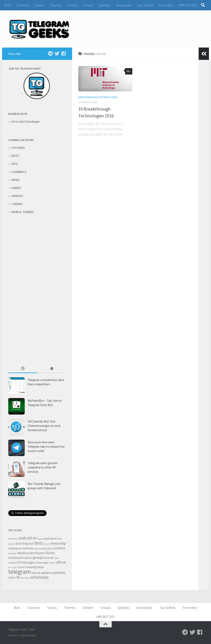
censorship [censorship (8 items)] (58, 543)
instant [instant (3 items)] (12, 563)
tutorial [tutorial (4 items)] (36, 573)
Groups (88, 5)
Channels (23, 5)
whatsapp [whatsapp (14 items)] (40, 577)
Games (40, 5)
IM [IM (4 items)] (52, 558)
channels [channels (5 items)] (28, 548)
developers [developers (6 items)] (37, 553)
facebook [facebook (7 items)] (15, 558)
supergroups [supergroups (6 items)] (35, 567)
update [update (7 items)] (46, 573)
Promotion (166, 5)
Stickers (72, 5)
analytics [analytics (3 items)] (13, 539)
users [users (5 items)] (12, 577)
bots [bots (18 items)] (39, 543)
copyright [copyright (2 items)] (13, 553)
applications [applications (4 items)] (50, 538)
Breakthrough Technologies (98, 97)
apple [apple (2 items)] (40, 539)
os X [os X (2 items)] (10, 567)
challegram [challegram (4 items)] (15, 548)
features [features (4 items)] (28, 558)
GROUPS (17, 196)
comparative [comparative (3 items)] (46, 548)
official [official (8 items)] (61, 562)
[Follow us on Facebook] (63, 54)
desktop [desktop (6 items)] (23, 553)
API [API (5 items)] (35, 538)
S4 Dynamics (29, 635)
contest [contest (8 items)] (59, 548)
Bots (8, 5)
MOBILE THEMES (23, 212)
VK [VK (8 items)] (18, 577)
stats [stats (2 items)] (15, 567)
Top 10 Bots (145, 5)
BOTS (15, 156)
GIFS (15, 164)
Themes (56, 5)
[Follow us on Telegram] (50, 54)
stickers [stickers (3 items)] (22, 567)
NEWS (15, 180)
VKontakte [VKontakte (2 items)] (25, 578)
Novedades (124, 5)
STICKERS (18, 148)
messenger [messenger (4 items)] (42, 562)
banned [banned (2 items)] (12, 544)
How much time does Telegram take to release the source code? (46, 447)
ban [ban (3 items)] (60, 539)
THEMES (17, 204)
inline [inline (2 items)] (56, 558)
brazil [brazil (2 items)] (46, 544)
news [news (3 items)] (52, 563)
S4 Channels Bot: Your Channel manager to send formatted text (44, 426)
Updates (105, 5)
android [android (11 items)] (25, 538)
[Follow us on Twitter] (57, 54)
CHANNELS (19, 172)
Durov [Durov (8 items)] (50, 553)
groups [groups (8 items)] (38, 558)
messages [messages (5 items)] (29, 562)
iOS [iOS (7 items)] (19, 562)
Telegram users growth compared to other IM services (43, 467)
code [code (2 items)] (36, 549)
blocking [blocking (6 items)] (22, 543)
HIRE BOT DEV (188, 5)
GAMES (16, 188)
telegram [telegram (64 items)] (20, 572)
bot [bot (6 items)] (31, 543)
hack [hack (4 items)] (47, 558)
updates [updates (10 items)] (59, 572)
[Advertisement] (39, 290)
